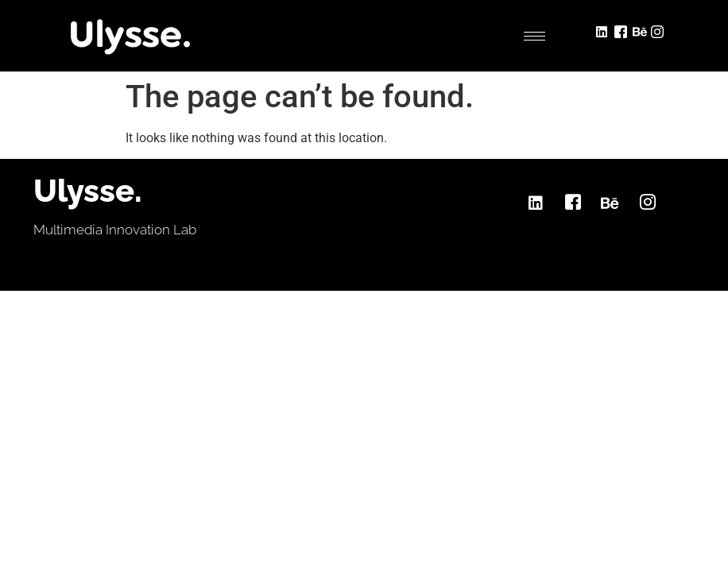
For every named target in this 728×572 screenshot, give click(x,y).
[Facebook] (622, 30)
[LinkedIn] (604, 30)
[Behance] (640, 30)
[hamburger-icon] (534, 36)
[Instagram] (658, 30)
